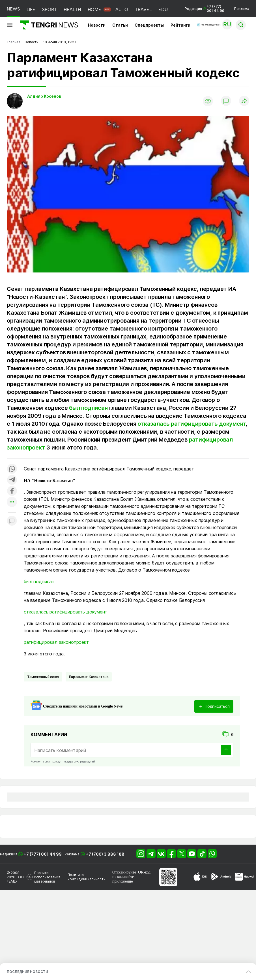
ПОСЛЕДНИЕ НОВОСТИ (27, 972)
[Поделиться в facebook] (12, 491)
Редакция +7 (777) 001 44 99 (205, 8)
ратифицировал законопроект (56, 642)
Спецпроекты (149, 25)
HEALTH (72, 9)
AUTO (122, 9)
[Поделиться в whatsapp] (12, 469)
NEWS (13, 9)
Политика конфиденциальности (87, 877)
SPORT (50, 9)
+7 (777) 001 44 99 (43, 854)
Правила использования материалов (47, 877)
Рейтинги (180, 25)
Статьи (120, 25)
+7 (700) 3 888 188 (105, 854)
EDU (163, 9)
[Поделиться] (244, 101)
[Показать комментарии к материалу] (12, 521)
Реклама (242, 9)
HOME (94, 9)
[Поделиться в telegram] (12, 480)
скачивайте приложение (123, 879)
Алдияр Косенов (44, 96)
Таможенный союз (43, 677)
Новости (97, 25)
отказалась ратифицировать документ (192, 424)
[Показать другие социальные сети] (12, 502)
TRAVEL (143, 9)
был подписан (88, 408)
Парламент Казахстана (89, 677)
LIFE (31, 9)
